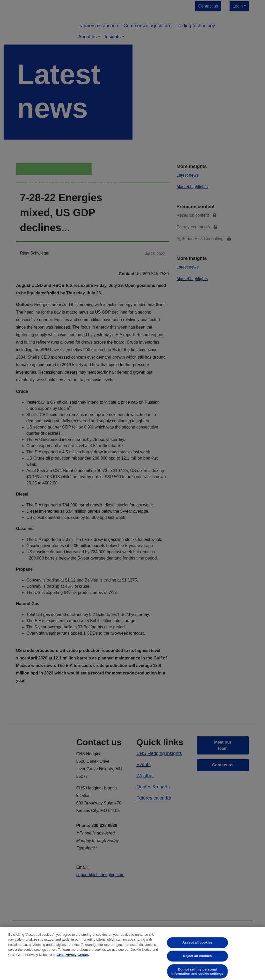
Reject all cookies (197, 956)
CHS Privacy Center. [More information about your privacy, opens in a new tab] (73, 955)
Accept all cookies (197, 943)
